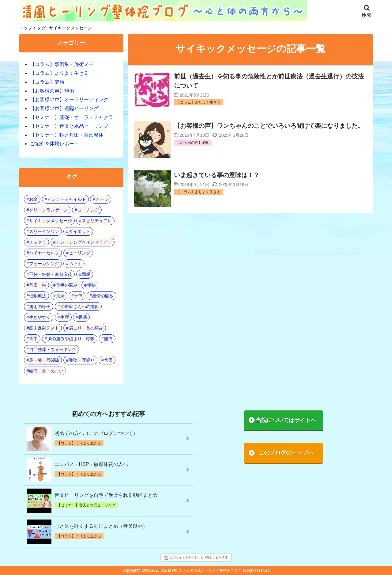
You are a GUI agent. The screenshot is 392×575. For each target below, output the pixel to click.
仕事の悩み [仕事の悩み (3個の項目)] (67, 285)
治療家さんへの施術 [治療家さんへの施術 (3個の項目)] (80, 307)
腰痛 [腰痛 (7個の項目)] (108, 339)
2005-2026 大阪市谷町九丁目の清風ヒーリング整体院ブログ (192, 570)
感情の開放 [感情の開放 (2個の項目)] (103, 296)
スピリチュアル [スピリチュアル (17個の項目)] (97, 221)
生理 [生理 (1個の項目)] (65, 317)
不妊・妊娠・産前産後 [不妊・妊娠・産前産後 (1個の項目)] (51, 274)
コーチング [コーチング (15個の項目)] (88, 210)
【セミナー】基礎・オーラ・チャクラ (72, 117)
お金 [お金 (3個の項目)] (33, 199)
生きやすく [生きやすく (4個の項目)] (40, 317)
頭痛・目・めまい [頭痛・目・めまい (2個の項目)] (46, 371)
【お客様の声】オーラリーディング (69, 99)
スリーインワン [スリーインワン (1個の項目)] (44, 231)
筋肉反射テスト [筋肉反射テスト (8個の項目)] (44, 328)
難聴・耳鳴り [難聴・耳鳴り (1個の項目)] (82, 360)
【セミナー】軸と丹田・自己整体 (67, 135)
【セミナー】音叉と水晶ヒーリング (69, 126)
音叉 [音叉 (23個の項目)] (108, 360)
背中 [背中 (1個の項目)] (33, 339)
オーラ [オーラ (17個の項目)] (102, 199)
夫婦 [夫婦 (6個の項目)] (60, 296)
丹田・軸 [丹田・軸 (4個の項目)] (38, 285)
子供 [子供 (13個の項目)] (78, 296)
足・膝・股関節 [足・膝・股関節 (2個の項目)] (44, 360)
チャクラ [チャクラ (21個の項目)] (38, 242)
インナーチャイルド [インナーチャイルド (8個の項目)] (67, 199)
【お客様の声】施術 (52, 91)
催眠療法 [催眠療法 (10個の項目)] (38, 296)
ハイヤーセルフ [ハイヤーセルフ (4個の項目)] (44, 253)
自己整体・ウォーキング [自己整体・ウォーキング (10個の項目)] (53, 349)
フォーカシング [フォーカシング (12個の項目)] (44, 264)
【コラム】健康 (47, 82)
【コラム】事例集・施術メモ (62, 64)
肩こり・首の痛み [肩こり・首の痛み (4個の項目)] (86, 328)
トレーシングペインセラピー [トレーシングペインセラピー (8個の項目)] (84, 242)
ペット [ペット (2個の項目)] (75, 264)
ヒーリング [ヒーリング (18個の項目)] (80, 253)
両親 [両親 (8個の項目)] (86, 274)
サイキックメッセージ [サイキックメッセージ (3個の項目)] (51, 221)
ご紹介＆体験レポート (55, 144)
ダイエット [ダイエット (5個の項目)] (80, 231)
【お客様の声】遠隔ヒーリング (64, 108)
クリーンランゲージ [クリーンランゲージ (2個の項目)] (48, 210)
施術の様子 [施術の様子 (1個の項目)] (40, 307)
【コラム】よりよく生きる (59, 73)
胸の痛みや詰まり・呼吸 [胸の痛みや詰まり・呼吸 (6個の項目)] (71, 339)
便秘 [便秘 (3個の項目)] (91, 285)
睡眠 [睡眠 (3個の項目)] (83, 317)
